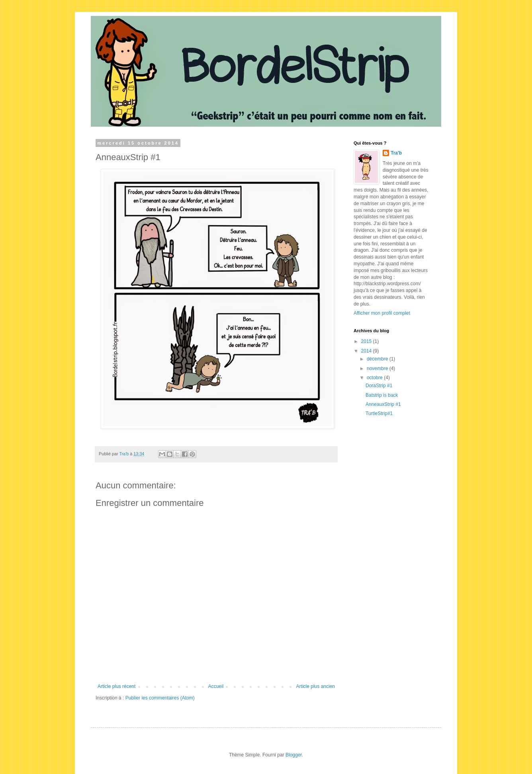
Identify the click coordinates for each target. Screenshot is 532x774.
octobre (375, 378)
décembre (378, 359)
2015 (367, 341)
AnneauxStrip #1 (383, 404)
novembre (378, 368)
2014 (367, 351)
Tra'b (396, 153)
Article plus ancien (316, 686)
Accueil (216, 686)
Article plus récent (116, 686)
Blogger (294, 755)
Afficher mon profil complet (382, 313)
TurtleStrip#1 (379, 413)
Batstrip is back (382, 395)
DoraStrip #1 (379, 386)
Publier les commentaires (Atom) (160, 698)
